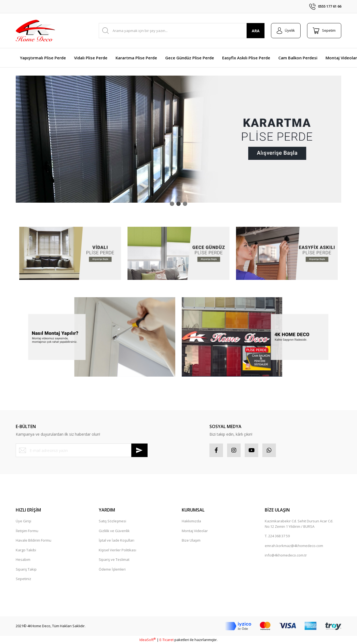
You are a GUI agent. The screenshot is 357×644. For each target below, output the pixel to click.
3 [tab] (185, 204)
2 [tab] (178, 204)
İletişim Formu (27, 531)
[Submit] (139, 450)
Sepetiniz (23, 579)
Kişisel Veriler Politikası (117, 550)
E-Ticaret (167, 640)
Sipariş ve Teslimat (114, 559)
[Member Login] (286, 31)
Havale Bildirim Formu (34, 540)
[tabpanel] (178, 139)
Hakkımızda (191, 521)
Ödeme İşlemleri (112, 569)
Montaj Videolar (195, 531)
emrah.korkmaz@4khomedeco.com (294, 546)
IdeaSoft (148, 640)
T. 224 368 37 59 (277, 536)
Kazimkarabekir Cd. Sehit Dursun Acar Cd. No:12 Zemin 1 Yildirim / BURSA (299, 524)
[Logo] (35, 31)
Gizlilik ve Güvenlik (114, 531)
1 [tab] (172, 204)
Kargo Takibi (26, 550)
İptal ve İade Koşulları (117, 540)
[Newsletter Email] (82, 450)
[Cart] (324, 31)
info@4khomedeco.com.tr (286, 555)
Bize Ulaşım (191, 540)
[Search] (182, 31)
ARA (256, 31)
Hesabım (23, 559)
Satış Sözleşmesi (112, 521)
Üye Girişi (23, 521)
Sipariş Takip (26, 569)
